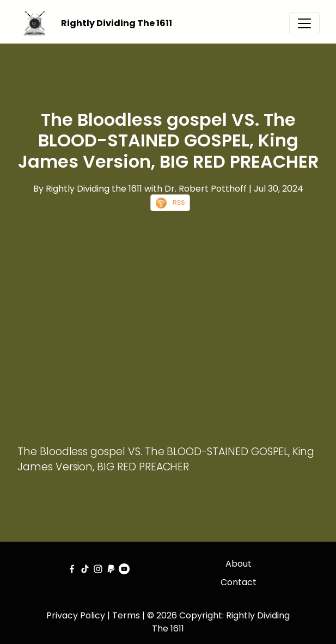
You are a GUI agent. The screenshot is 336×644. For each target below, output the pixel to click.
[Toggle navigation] (304, 23)
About (239, 564)
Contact (239, 582)
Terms (126, 615)
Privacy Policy (76, 615)
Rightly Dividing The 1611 (117, 23)
